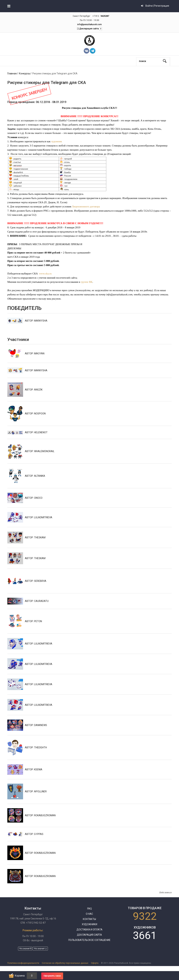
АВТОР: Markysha (36, 321)
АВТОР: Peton (33, 621)
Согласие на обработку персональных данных (65, 963)
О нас (89, 914)
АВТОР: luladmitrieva (39, 517)
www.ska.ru (45, 274)
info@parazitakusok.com (89, 24)
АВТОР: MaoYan (35, 353)
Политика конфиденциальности (23, 963)
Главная (12, 73)
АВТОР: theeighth (36, 747)
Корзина (20, 976)
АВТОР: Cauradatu (37, 601)
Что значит (25, 949)
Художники (89, 924)
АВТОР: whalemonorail (40, 451)
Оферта (95, 963)
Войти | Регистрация (155, 6)
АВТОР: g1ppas (34, 834)
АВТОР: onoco (34, 498)
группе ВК (86, 282)
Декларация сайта (89, 29)
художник (57, 141)
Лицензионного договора (86, 207)
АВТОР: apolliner (36, 791)
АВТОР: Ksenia (34, 769)
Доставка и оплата (89, 930)
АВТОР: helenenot (36, 432)
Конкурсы (24, 73)
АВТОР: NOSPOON (35, 414)
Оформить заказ (52, 976)
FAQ (89, 909)
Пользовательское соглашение (89, 940)
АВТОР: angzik (34, 390)
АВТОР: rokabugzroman (40, 815)
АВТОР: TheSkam (35, 537)
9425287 (105, 16)
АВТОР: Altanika (35, 476)
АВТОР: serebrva (36, 581)
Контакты (89, 919)
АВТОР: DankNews (36, 725)
